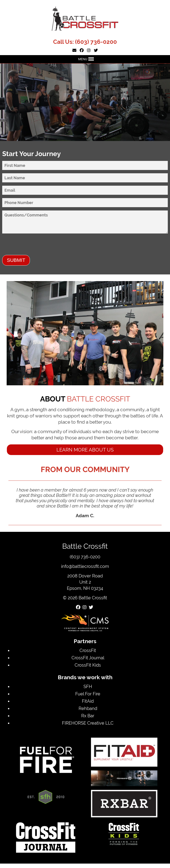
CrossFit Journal (88, 658)
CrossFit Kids (88, 665)
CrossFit (88, 650)
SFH (88, 686)
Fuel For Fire (88, 694)
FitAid (88, 701)
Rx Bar (88, 716)
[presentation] (36, 246)
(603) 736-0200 (96, 42)
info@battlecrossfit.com (85, 566)
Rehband (88, 708)
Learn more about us (85, 450)
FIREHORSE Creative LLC (88, 723)
